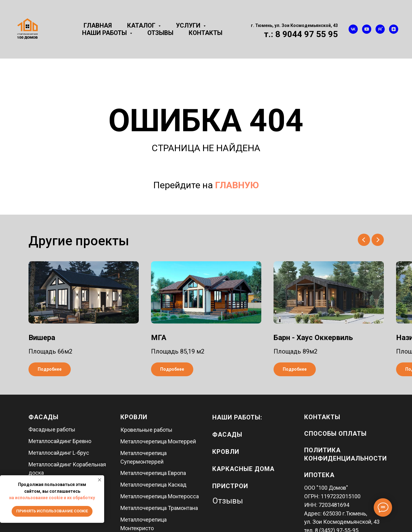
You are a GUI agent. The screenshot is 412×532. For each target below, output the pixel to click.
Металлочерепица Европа (153, 473)
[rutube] (380, 29)
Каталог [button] (142, 25)
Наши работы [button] (105, 33)
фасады (227, 434)
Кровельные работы (146, 430)
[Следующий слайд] (378, 240)
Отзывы (160, 33)
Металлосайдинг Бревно (60, 441)
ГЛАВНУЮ (237, 185)
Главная (98, 25)
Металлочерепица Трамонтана (159, 508)
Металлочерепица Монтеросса (160, 496)
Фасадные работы (52, 429)
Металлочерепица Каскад (153, 485)
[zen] (394, 29)
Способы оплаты (335, 434)
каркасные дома (243, 469)
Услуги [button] (189, 25)
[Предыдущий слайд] (364, 240)
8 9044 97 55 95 (307, 34)
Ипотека (319, 475)
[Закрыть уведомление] (100, 480)
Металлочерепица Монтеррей (158, 441)
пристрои (230, 486)
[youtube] (367, 29)
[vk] (353, 29)
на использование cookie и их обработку (52, 498)
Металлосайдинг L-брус (59, 453)
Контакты (206, 33)
